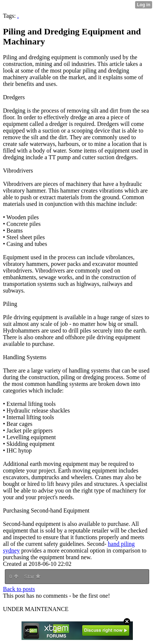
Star (32, 577)
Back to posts (19, 589)
